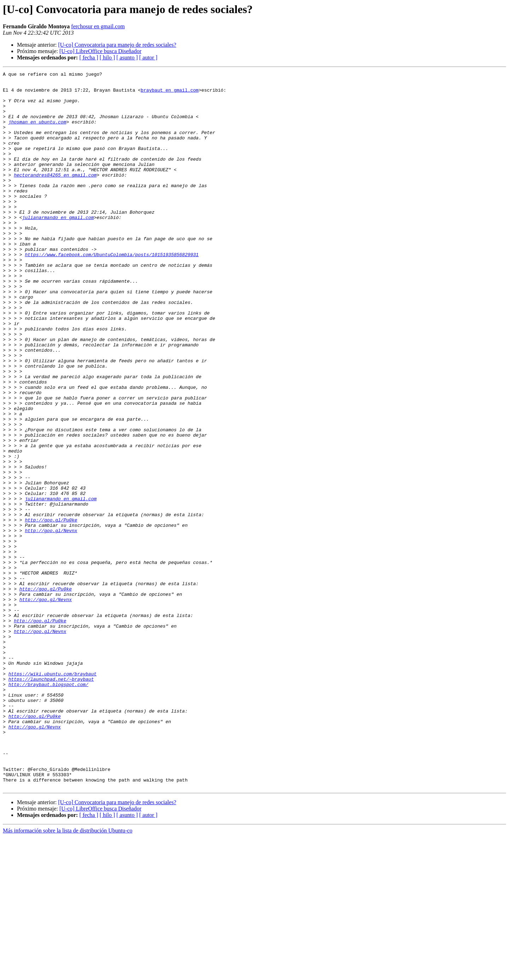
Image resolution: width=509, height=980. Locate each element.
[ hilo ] (107, 57)
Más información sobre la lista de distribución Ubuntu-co (68, 974)
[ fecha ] (89, 57)
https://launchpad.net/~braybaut (51, 801)
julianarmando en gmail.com (58, 247)
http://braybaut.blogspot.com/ (48, 807)
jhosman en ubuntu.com (37, 132)
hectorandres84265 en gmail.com (55, 196)
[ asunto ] (127, 57)
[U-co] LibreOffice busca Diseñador (100, 51)
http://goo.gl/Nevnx (51, 623)
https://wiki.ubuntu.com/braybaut (53, 795)
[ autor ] (148, 57)
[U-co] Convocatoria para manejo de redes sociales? (117, 45)
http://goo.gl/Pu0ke (51, 610)
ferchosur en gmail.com (98, 26)
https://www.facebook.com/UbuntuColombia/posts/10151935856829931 (112, 292)
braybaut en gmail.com (170, 94)
